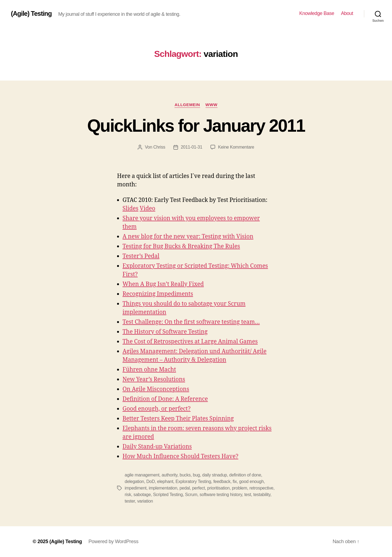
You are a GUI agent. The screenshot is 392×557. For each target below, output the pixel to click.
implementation (163, 488)
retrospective (261, 488)
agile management (142, 475)
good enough (251, 481)
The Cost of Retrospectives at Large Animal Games (190, 342)
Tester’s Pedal (141, 256)
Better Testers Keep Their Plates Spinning (178, 419)
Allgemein (187, 105)
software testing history (221, 495)
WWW (212, 105)
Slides (130, 209)
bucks (185, 475)
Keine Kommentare (236, 147)
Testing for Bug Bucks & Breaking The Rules (181, 246)
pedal (185, 488)
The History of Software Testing (165, 332)
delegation (134, 481)
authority (170, 475)
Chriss (159, 147)
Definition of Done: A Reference (165, 399)
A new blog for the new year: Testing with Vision (188, 237)
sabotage (142, 495)
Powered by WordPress (113, 541)
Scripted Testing (168, 495)
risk (128, 495)
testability (262, 495)
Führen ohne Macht (149, 370)
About (347, 13)
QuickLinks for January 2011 (196, 126)
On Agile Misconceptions (156, 389)
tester (130, 501)
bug (197, 475)
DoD (151, 481)
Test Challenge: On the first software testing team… (191, 322)
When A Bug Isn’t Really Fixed (163, 284)
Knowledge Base (317, 13)
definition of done (245, 475)
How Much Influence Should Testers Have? (180, 456)
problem (240, 488)
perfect (199, 488)
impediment (136, 488)
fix (235, 481)
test (248, 495)
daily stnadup (215, 475)
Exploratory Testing (193, 481)
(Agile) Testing (31, 14)
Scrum (191, 495)
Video (147, 209)
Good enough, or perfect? (157, 409)
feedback (222, 481)
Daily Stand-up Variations (157, 447)
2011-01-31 (192, 147)
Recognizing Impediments (158, 294)
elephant (165, 481)
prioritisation (218, 488)
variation (145, 501)
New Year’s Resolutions (154, 379)
